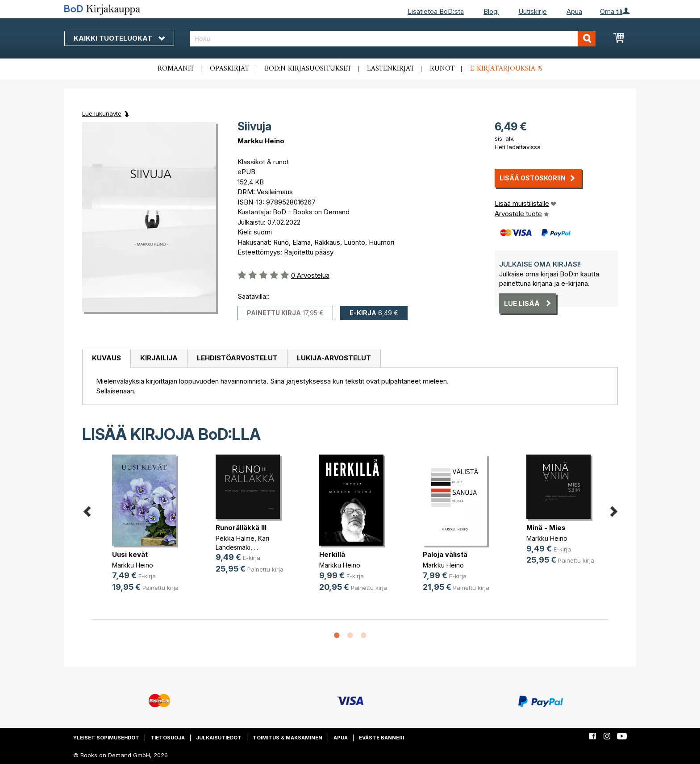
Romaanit (176, 69)
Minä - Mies (546, 528)
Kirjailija (159, 358)
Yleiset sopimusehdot (106, 738)
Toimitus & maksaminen (287, 738)
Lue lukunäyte (102, 113)
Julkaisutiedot (219, 738)
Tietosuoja (168, 738)
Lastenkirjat (391, 69)
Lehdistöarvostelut (237, 358)
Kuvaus (106, 358)
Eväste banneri (381, 738)
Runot (442, 69)
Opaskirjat (229, 69)
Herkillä (332, 554)
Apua (574, 11)
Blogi (491, 11)
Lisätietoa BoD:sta (436, 11)
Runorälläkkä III (241, 528)
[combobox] (393, 39)
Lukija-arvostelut (334, 358)
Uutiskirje (533, 11)
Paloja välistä (445, 554)
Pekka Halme (235, 538)
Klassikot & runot (263, 162)
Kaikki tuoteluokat (119, 38)
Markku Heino (261, 141)
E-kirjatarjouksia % (506, 69)
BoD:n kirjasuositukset (308, 69)
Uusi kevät (130, 554)
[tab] (106, 359)
